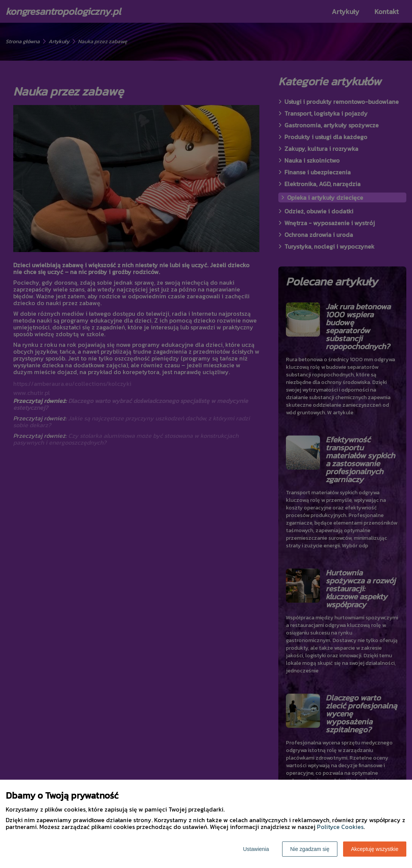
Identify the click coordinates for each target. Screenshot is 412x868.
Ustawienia (256, 849)
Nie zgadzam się (310, 849)
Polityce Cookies (340, 827)
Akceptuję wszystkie (375, 849)
